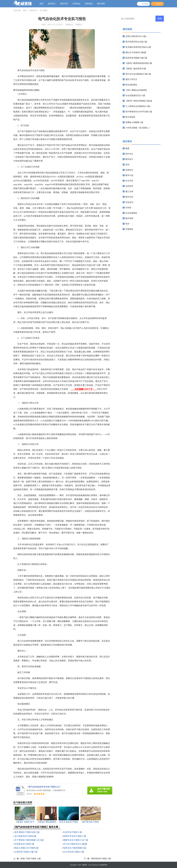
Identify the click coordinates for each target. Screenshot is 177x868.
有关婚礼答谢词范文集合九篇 (138, 47)
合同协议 (76, 4)
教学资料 (101, 4)
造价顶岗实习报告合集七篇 (27, 832)
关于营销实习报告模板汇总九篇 (29, 840)
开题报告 (129, 229)
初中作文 (129, 154)
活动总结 (129, 202)
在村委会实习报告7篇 (24, 844)
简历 (127, 224)
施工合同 (129, 191)
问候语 (128, 208)
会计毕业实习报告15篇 (74, 852)
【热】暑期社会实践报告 (136, 90)
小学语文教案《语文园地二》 (138, 128)
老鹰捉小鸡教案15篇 (134, 122)
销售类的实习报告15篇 (101, 859)
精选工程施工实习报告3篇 (26, 848)
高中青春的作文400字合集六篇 (139, 112)
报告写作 (64, 4)
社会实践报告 (131, 213)
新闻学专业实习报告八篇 (75, 836)
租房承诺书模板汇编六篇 (136, 58)
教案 (127, 148)
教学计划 (129, 175)
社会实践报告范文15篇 (135, 95)
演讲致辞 (89, 4)
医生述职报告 (131, 85)
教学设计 (129, 159)
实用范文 (52, 4)
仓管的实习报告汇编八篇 (26, 852)
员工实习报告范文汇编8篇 (75, 844)
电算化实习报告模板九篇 (75, 848)
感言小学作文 (131, 79)
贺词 (127, 165)
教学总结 (129, 197)
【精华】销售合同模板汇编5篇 (139, 101)
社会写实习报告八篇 (72, 832)
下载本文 (79, 25)
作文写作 (129, 181)
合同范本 (129, 186)
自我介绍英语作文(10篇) (136, 36)
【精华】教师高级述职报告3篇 (139, 63)
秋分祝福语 (130, 117)
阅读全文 (69, 25)
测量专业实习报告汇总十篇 (76, 840)
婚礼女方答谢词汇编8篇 (136, 52)
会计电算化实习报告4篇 (25, 836)
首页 (41, 4)
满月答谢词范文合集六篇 (136, 42)
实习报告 (44, 11)
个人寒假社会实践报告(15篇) (138, 106)
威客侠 (85, 865)
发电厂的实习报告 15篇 (31, 859)
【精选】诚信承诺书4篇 (136, 69)
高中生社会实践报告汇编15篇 (138, 74)
